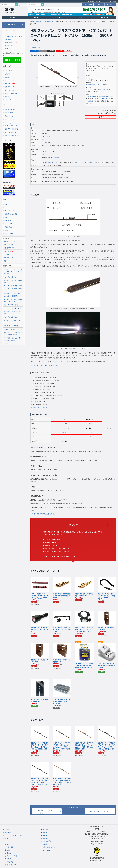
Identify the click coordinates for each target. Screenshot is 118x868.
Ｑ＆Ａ (6, 344)
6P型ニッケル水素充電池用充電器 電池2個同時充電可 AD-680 (107, 665)
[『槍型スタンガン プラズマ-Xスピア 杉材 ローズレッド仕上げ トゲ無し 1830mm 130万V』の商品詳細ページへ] (40, 763)
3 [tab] (56, 93)
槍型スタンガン (10, 90)
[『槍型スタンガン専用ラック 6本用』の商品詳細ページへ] (62, 644)
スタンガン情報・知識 (11, 305)
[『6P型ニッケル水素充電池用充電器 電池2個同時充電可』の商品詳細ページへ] (107, 644)
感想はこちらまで (11, 865)
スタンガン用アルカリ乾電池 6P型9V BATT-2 (40, 700)
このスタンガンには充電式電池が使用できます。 (100, 97)
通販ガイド (8, 204)
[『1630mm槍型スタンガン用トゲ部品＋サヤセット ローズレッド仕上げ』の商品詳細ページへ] (40, 578)
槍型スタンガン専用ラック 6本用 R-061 (63, 661)
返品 (6, 230)
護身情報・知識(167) (11, 129)
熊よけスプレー (10, 80)
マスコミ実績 (9, 113)
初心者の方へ (9, 39)
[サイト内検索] (42, 4)
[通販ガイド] (13, 25)
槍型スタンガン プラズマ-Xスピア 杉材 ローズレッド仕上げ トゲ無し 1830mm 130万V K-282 (40, 782)
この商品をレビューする (37, 47)
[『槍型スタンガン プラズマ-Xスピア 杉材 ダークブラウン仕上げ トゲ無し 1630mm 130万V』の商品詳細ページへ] (40, 727)
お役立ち (59, 17)
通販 (36, 17)
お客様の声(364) (10, 42)
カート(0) (110, 4)
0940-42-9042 (46, 811)
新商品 (7, 97)
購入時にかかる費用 (11, 214)
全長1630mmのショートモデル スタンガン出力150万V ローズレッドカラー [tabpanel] (58, 76)
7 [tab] (64, 93)
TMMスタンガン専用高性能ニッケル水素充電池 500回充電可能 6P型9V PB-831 (84, 665)
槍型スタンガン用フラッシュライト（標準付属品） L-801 (40, 630)
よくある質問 (9, 45)
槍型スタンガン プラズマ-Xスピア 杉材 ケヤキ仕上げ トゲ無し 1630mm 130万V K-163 (85, 746)
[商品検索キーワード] (9, 4)
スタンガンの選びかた (11, 317)
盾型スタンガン (10, 87)
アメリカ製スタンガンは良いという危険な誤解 (13, 339)
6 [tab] (62, 93)
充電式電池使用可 (47, 162)
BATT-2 (70, 145)
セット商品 (11, 84)
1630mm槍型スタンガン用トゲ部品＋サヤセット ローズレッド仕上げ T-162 (40, 596)
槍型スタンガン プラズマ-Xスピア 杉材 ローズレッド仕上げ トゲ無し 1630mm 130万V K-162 (62, 746)
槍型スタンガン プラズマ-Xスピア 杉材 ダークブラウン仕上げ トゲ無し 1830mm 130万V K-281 (107, 746)
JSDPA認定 (51, 51)
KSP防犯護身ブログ (11, 126)
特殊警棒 (8, 77)
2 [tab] (54, 93)
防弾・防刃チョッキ (11, 93)
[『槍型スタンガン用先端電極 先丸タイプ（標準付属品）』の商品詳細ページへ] (62, 578)
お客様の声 (9, 850)
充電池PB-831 (106, 99)
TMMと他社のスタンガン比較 (13, 329)
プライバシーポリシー (12, 856)
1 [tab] (52, 93)
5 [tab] (60, 93)
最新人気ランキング (10, 261)
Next (78, 77)
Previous (37, 77)
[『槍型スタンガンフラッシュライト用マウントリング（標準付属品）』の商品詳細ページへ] (84, 612)
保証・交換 (8, 227)
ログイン (99, 4)
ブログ (82, 17)
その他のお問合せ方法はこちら (99, 811)
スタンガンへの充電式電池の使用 (13, 281)
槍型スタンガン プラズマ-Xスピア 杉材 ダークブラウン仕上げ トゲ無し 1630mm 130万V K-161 (40, 746)
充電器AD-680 (92, 101)
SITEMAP (8, 859)
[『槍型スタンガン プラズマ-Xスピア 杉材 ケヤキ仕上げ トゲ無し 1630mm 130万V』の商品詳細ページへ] (84, 727)
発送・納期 (8, 224)
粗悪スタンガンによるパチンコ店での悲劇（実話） (13, 334)
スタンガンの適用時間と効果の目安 (13, 313)
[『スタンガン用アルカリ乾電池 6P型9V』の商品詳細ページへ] (40, 680)
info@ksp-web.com (97, 844)
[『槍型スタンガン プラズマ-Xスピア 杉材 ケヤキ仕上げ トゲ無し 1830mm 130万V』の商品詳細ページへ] (62, 763)
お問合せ (8, 48)
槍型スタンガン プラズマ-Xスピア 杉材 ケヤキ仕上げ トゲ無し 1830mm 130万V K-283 (63, 782)
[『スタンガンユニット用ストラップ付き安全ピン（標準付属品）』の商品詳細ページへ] (107, 578)
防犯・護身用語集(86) (12, 135)
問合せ (7, 844)
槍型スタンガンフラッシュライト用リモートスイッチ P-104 (62, 630)
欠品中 (68, 51)
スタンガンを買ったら (11, 277)
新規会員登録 (88, 4)
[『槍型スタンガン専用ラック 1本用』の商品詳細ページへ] (107, 612)
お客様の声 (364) (10, 109)
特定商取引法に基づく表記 (13, 835)
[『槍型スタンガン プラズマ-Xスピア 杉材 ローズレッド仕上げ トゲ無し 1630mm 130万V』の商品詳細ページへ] (62, 727)
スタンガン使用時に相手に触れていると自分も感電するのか (13, 288)
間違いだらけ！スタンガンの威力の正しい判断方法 (13, 295)
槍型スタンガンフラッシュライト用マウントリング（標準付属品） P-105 (84, 630)
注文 (6, 207)
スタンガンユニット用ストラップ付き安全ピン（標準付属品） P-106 (106, 596)
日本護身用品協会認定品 (93, 85)
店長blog (9, 123)
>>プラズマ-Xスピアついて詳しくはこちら (44, 365)
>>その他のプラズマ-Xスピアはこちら (43, 514)
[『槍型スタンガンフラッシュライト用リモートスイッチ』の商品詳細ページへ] (62, 612)
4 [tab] (58, 93)
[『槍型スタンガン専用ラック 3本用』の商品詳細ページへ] (40, 644)
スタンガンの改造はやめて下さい (13, 321)
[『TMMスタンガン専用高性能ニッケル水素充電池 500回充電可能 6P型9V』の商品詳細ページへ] (84, 644)
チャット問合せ (12, 60)
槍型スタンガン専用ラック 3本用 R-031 (40, 661)
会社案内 (105, 17)
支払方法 (8, 217)
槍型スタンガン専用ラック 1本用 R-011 (107, 629)
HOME (7, 829)
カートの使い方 (10, 211)
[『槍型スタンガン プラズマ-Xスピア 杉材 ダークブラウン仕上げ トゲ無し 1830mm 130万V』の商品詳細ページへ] (107, 727)
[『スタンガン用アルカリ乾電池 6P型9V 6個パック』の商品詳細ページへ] (62, 680)
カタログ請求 (9, 233)
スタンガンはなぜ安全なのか (13, 308)
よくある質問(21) (10, 132)
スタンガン (8, 71)
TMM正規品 (43, 51)
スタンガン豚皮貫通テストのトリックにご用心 (13, 300)
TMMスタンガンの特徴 (40, 407)
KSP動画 (7, 254)
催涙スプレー (9, 74)
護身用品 (13, 17)
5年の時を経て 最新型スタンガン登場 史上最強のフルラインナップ (13, 271)
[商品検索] (17, 4)
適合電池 (57, 158)
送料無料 (60, 51)
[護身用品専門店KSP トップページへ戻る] (10, 11)
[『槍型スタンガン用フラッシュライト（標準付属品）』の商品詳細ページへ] (40, 612)
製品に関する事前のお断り (53, 539)
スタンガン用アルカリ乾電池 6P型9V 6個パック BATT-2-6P (62, 701)
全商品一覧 (8, 100)
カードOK (8, 220)
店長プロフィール (10, 116)
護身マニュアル (9, 258)
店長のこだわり (10, 119)
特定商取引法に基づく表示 (14, 36)
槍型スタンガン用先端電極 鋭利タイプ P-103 (85, 595)
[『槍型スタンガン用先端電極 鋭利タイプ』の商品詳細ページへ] (84, 578)
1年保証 (34, 51)
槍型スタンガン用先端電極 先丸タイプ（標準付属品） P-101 (63, 596)
